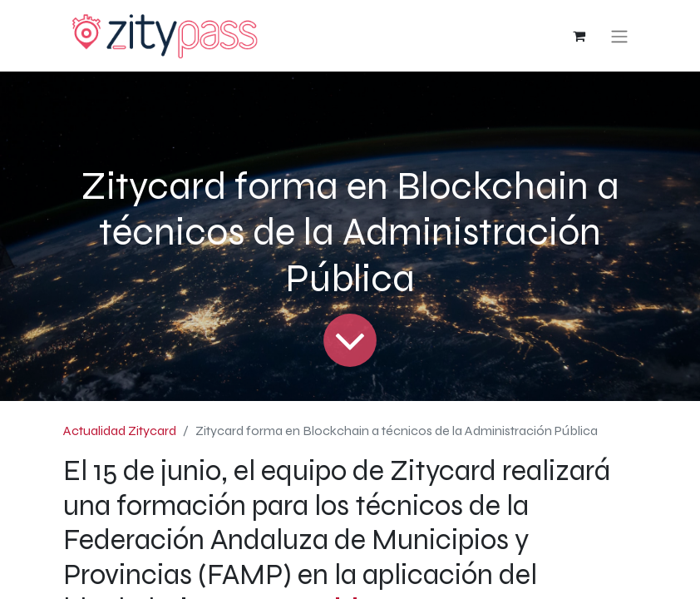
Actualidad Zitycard (120, 431)
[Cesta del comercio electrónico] (579, 36)
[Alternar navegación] (619, 36)
